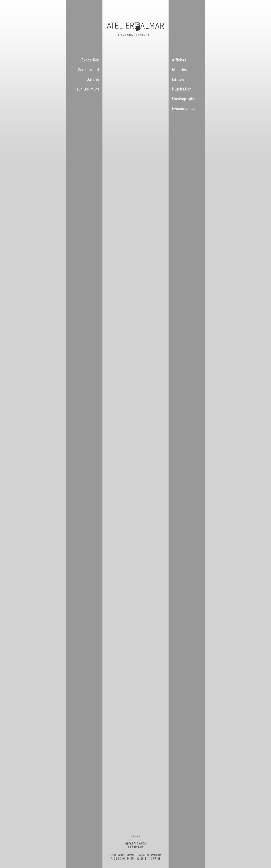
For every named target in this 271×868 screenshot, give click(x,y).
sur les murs (88, 89)
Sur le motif (89, 70)
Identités (179, 70)
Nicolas (141, 843)
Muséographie (184, 99)
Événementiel (183, 108)
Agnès (129, 843)
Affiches (179, 60)
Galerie (93, 79)
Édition (178, 79)
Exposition (90, 60)
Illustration (182, 89)
